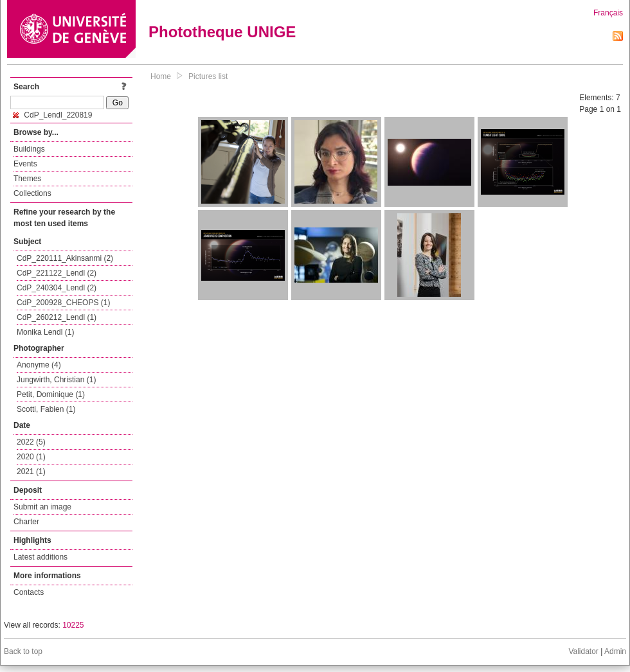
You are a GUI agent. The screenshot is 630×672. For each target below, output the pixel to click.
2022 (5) (31, 442)
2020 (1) (31, 457)
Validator (583, 651)
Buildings (29, 149)
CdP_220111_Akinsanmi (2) (65, 258)
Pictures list (208, 76)
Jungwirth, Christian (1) (56, 380)
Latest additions (40, 557)
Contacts (29, 592)
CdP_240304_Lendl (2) (57, 288)
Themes (27, 179)
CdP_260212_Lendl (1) (57, 317)
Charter (26, 522)
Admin (615, 651)
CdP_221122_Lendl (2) (57, 273)
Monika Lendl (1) (45, 332)
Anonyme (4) (39, 365)
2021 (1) (31, 472)
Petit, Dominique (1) (51, 394)
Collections (32, 193)
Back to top (23, 651)
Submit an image (42, 507)
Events (25, 164)
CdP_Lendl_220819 (52, 115)
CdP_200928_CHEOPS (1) (63, 303)
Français (608, 13)
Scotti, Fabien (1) (46, 409)
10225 (73, 625)
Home (161, 76)
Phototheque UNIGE (222, 32)
